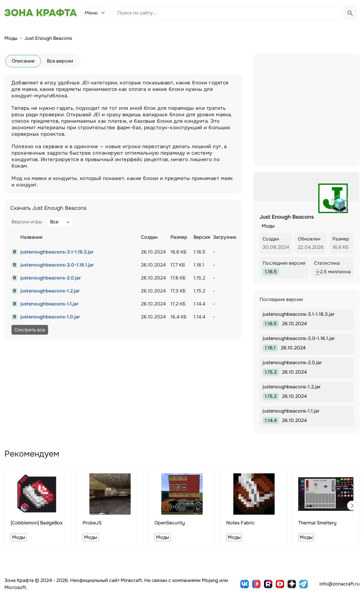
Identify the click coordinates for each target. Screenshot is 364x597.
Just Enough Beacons (48, 38)
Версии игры (27, 222)
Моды (11, 38)
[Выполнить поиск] (350, 13)
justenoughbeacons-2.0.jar (51, 278)
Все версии (60, 61)
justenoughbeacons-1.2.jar (50, 291)
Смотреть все (30, 330)
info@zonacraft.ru (340, 584)
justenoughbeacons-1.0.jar (50, 317)
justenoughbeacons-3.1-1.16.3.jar (57, 252)
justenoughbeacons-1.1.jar (49, 304)
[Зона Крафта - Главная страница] (41, 13)
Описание (23, 61)
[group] (38, 507)
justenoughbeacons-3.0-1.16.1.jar (57, 265)
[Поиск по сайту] (228, 13)
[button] (352, 506)
